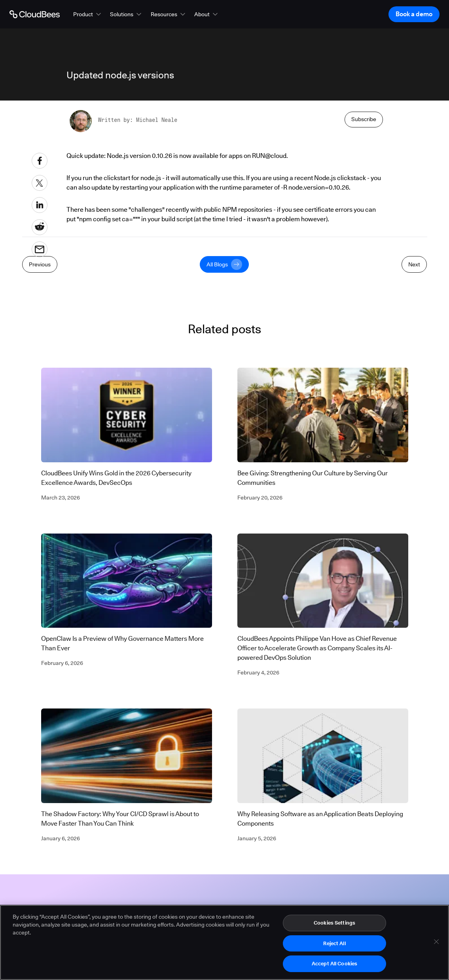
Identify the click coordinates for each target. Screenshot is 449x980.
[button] (88, 14)
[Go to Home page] (35, 14)
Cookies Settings (334, 925)
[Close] (436, 944)
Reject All (334, 946)
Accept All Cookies (334, 966)
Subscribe (364, 119)
